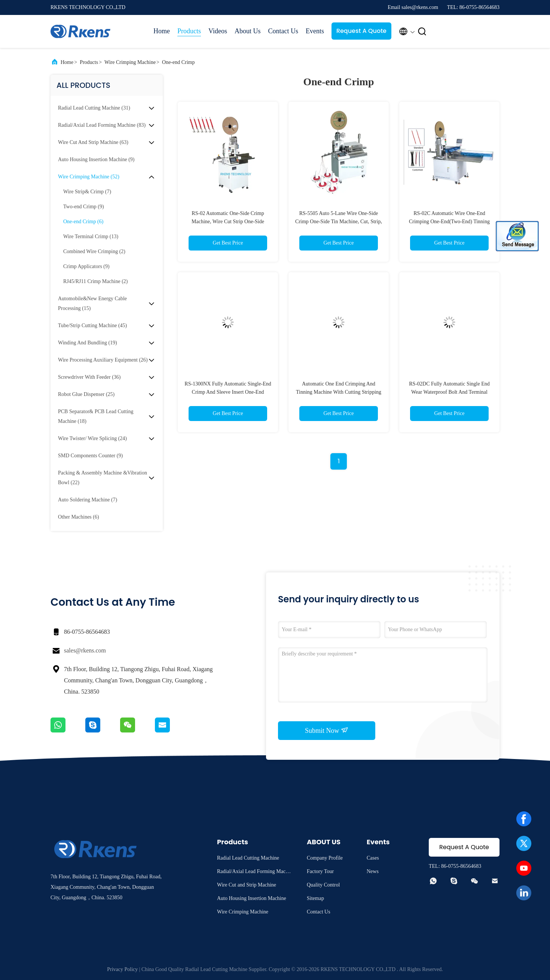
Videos (218, 31)
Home (162, 31)
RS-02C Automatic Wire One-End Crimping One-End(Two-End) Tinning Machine (449, 222)
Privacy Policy (122, 969)
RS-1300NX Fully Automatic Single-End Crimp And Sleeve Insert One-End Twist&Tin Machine (228, 392)
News (373, 871)
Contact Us (283, 31)
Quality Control (323, 885)
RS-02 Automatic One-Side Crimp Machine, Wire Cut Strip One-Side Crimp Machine (228, 222)
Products (189, 31)
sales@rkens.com (85, 650)
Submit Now (327, 730)
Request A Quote (361, 31)
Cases (373, 858)
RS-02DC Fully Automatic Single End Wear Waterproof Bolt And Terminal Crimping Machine (449, 392)
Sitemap (315, 898)
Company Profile (325, 858)
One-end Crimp (178, 62)
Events (315, 31)
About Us (248, 31)
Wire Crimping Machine (130, 62)
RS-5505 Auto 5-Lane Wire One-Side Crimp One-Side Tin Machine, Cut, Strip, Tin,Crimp (339, 222)
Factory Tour (320, 871)
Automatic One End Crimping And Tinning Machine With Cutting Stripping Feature (339, 392)
